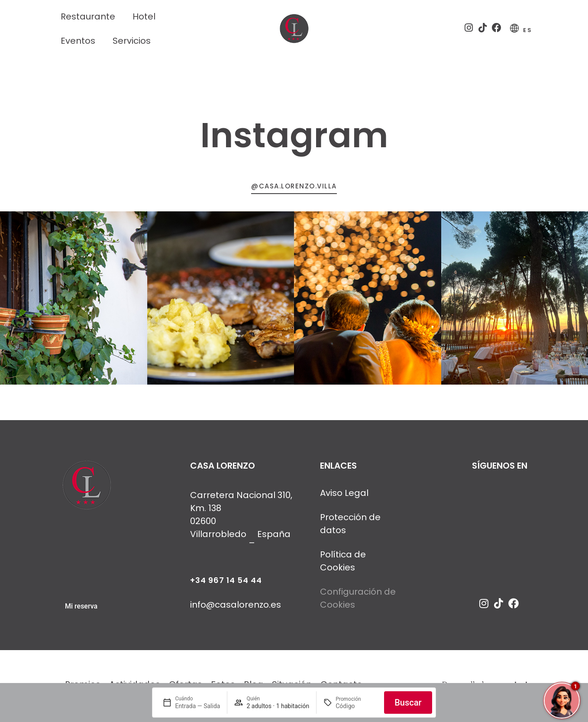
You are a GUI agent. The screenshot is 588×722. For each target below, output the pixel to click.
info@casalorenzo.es (236, 608)
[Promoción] (356, 706)
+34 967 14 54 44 (226, 584)
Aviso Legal (344, 496)
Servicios (132, 41)
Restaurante (88, 16)
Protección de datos (350, 527)
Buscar (408, 703)
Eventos (78, 41)
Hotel (144, 16)
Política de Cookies (343, 564)
